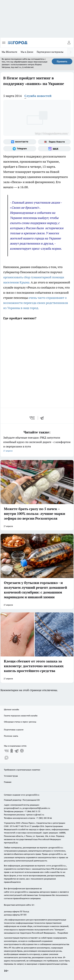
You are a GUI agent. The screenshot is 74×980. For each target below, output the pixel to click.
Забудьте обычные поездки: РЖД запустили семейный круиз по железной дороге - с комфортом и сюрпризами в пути (37, 444)
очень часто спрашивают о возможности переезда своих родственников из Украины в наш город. (36, 303)
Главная (8, 782)
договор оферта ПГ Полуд (16, 911)
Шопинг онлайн (11, 709)
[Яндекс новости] (54, 142)
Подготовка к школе (14, 730)
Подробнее (63, 933)
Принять (62, 61)
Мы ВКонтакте (9, 52)
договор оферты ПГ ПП (15, 915)
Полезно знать (11, 736)
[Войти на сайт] (69, 43)
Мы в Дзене (27, 52)
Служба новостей (38, 96)
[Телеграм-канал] (20, 149)
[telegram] (43, 418)
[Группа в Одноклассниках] (12, 751)
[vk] (32, 418)
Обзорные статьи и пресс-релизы (20, 722)
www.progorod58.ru (30, 795)
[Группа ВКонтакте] (20, 142)
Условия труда (11, 776)
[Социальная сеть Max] (54, 149)
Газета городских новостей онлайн (21, 716)
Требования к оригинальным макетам (22, 770)
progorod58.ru (56, 847)
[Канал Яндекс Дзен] (22, 751)
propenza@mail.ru (13, 808)
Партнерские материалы (50, 52)
